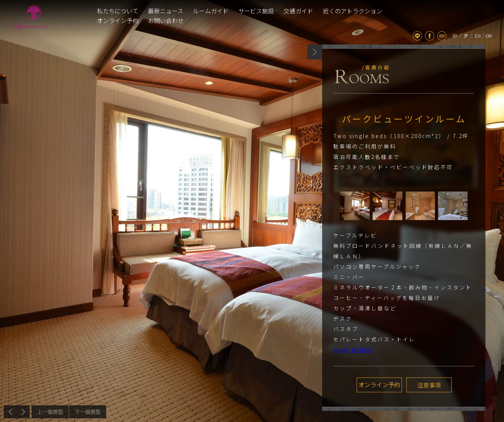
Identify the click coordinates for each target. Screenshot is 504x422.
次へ (88, 412)
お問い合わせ (166, 20)
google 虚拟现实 (353, 350)
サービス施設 (256, 11)
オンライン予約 (118, 20)
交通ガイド (298, 11)
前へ (50, 412)
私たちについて (118, 11)
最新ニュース (166, 11)
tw (455, 36)
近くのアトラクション (353, 11)
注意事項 (428, 385)
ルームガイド (211, 11)
